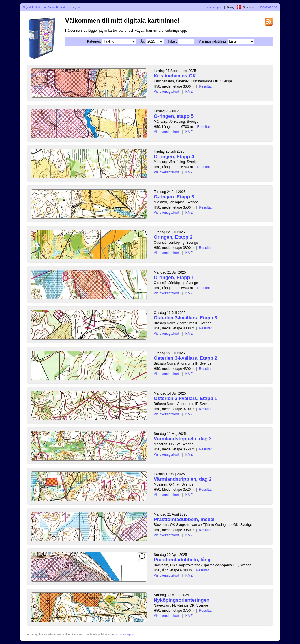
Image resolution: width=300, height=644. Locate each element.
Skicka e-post (126, 634)
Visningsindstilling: (213, 41)
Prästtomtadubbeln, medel (184, 519)
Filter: (172, 41)
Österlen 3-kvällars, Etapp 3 (185, 318)
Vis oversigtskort (166, 92)
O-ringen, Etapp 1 (174, 278)
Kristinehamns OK (175, 76)
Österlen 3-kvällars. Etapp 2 (185, 358)
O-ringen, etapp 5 (174, 116)
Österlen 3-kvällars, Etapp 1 (185, 398)
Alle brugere (215, 7)
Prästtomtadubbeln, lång (182, 560)
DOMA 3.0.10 (269, 7)
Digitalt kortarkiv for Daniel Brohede (45, 7)
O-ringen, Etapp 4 (174, 157)
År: (143, 41)
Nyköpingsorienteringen (182, 600)
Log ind (76, 7)
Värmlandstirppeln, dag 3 (183, 439)
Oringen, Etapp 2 (173, 237)
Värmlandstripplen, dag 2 (183, 479)
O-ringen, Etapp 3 (174, 197)
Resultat (205, 86)
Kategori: (94, 41)
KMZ (189, 92)
